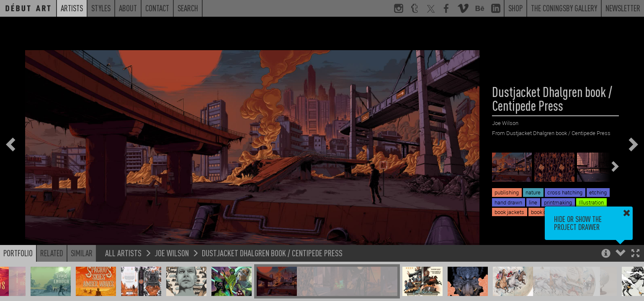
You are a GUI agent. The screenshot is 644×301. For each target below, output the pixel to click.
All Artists (123, 253)
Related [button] (52, 253)
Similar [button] (82, 253)
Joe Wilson (172, 253)
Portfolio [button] (18, 253)
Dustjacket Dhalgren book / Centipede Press (272, 253)
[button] (635, 254)
